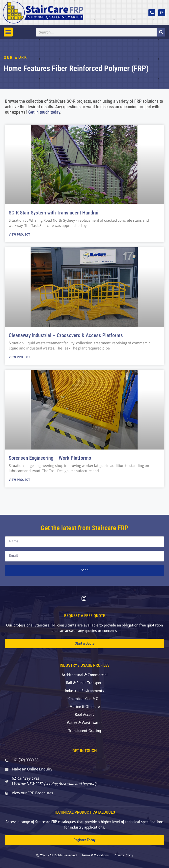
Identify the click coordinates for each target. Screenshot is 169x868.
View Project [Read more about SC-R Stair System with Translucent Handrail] (19, 235)
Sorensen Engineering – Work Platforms (50, 458)
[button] (8, 32)
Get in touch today (44, 112)
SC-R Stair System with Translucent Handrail (54, 213)
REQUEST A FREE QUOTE (85, 616)
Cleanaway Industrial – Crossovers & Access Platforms (66, 335)
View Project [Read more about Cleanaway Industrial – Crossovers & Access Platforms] (19, 357)
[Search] (161, 32)
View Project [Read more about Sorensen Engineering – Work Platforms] (19, 480)
